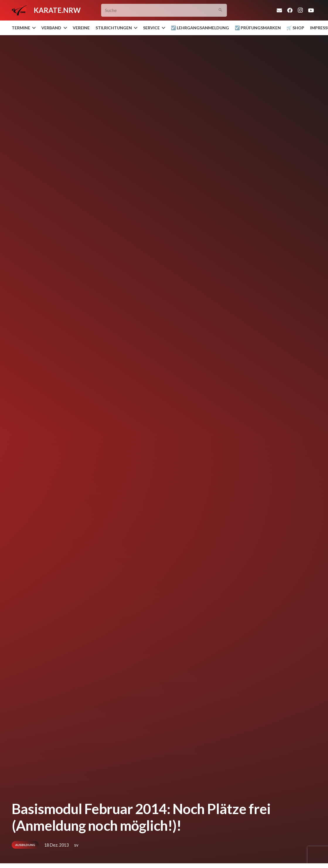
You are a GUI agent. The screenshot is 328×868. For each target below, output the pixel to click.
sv (76, 845)
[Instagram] (300, 10)
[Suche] (164, 10)
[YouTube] (311, 10)
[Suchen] (220, 10)
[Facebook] (290, 10)
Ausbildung (25, 845)
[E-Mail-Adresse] (279, 10)
